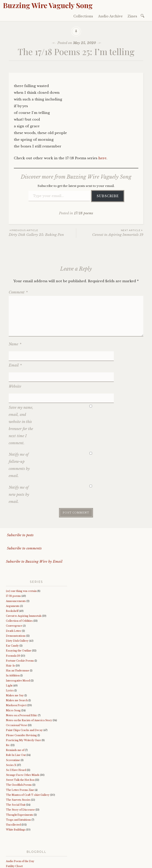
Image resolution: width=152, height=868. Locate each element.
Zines (132, 16)
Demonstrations (16, 607)
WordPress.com (94, 864)
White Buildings (16, 801)
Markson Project (16, 677)
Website (15, 367)
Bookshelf (12, 582)
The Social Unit (16, 776)
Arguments (13, 577)
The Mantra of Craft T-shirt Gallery (28, 766)
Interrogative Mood (18, 652)
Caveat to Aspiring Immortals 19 (110, 233)
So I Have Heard (16, 741)
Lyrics (10, 662)
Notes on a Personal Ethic (22, 687)
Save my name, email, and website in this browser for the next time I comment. (21, 397)
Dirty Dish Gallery (17, 612)
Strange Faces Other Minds (23, 746)
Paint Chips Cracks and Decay (24, 702)
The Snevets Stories (18, 771)
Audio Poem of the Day (20, 833)
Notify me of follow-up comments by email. (19, 437)
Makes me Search (17, 672)
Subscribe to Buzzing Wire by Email (34, 533)
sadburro (12, 842)
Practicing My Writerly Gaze (23, 712)
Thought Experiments (19, 786)
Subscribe (108, 196)
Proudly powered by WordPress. (28, 864)
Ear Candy (12, 617)
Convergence (14, 597)
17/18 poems (84, 213)
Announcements (16, 572)
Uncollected (13, 796)
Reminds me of (15, 721)
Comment (18, 292)
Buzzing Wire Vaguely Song (48, 5)
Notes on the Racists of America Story (29, 692)
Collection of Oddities (19, 592)
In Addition (13, 647)
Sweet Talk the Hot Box (20, 751)
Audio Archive (110, 16)
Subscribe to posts (20, 507)
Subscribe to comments (24, 520)
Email (15, 356)
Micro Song (13, 682)
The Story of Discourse (20, 781)
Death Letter (14, 602)
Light (9, 657)
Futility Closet (14, 838)
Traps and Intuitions (18, 791)
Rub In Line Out (16, 726)
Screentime (13, 731)
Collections (83, 16)
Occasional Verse (17, 697)
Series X (11, 736)
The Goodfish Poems (19, 756)
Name (15, 344)
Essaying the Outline (19, 622)
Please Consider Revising (21, 706)
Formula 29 (13, 627)
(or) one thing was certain (21, 562)
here (102, 158)
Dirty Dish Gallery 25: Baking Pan (42, 233)
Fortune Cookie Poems (20, 632)
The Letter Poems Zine (20, 761)
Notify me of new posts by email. (19, 466)
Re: (8, 717)
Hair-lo (10, 637)
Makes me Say (15, 667)
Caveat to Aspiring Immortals (24, 587)
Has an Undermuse (18, 642)
